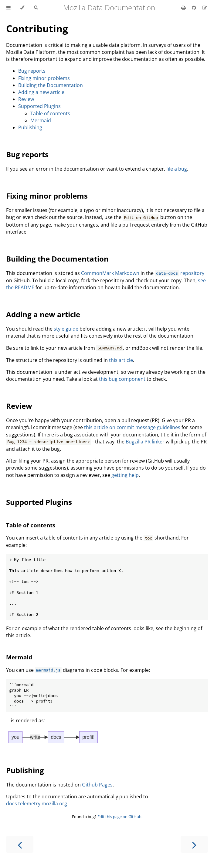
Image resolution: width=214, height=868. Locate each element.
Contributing (37, 28)
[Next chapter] (194, 844)
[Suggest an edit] (205, 8)
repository (180, 273)
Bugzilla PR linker (145, 442)
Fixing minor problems (44, 78)
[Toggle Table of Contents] (8, 8)
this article (121, 360)
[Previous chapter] (20, 844)
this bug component (122, 379)
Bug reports (32, 71)
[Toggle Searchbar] (36, 8)
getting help (125, 475)
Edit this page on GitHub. (120, 817)
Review (26, 99)
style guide (66, 329)
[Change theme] (22, 8)
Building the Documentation (51, 85)
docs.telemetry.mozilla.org (37, 804)
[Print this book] (184, 8)
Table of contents (50, 113)
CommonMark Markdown (110, 273)
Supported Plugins (39, 106)
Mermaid (41, 120)
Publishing (30, 127)
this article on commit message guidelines (132, 427)
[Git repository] (195, 8)
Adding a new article (41, 92)
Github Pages (97, 785)
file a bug (177, 169)
